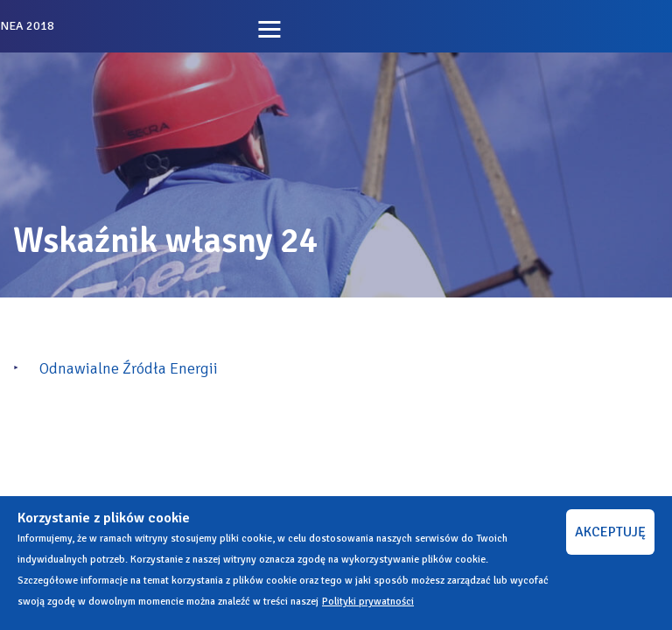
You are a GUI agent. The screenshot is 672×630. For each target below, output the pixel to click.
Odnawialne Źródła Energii (129, 368)
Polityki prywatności (368, 602)
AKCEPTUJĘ (610, 532)
